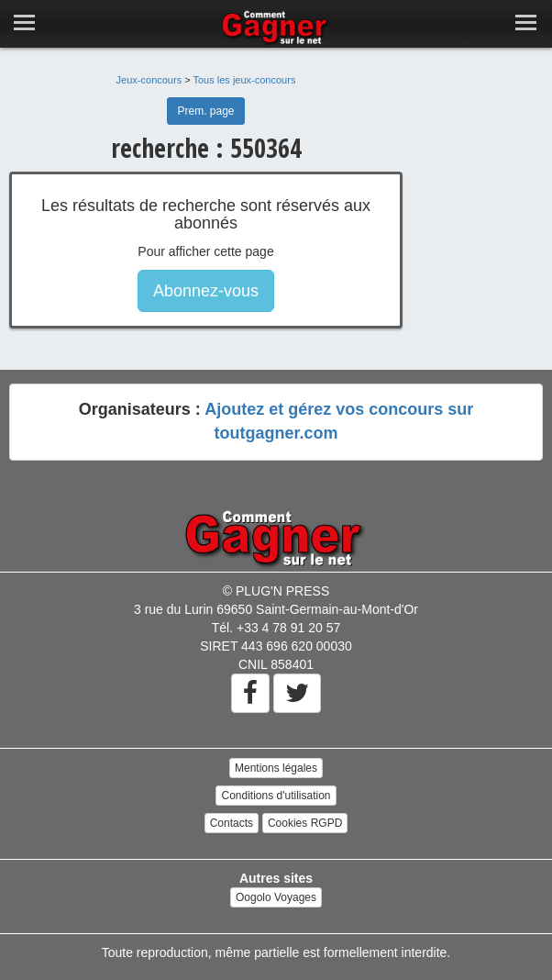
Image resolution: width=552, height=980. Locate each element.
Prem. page (205, 111)
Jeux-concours (149, 80)
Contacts (232, 823)
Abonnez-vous (206, 291)
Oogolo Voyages (276, 897)
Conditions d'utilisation (276, 796)
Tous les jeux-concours (245, 80)
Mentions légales (276, 768)
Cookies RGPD (305, 823)
